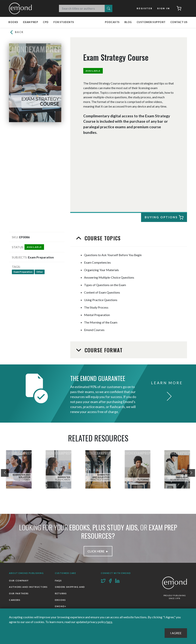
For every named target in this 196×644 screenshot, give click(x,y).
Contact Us (179, 22)
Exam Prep (31, 22)
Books (13, 22)
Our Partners (19, 593)
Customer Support (151, 22)
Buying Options (164, 218)
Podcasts (112, 22)
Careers (15, 600)
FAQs (58, 581)
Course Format (103, 350)
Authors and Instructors (28, 587)
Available (93, 71)
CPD (46, 22)
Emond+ (61, 606)
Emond (21, 8)
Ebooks (60, 600)
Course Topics (102, 238)
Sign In (164, 8)
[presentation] (5, 473)
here (109, 622)
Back (16, 32)
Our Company (19, 581)
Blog (128, 22)
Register (145, 8)
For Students (64, 22)
